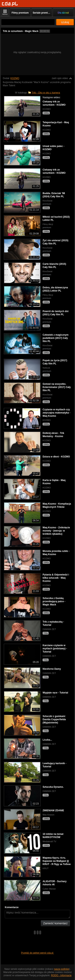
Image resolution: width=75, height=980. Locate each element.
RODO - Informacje (61, 975)
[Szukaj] (28, 22)
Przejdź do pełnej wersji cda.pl (37, 953)
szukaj (65, 22)
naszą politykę (62, 969)
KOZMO (15, 78)
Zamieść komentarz (55, 923)
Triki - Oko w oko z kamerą (46, 93)
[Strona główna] (10, 4)
